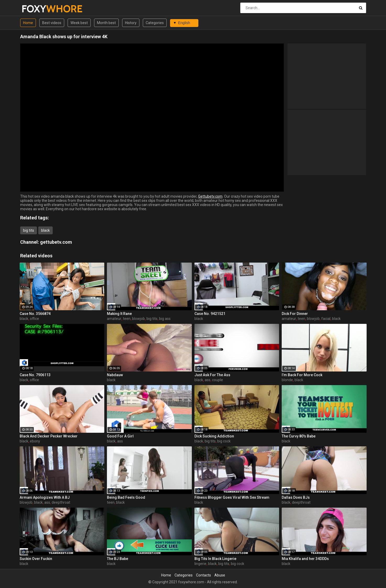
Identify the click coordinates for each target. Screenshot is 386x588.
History (131, 23)
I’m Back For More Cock (302, 375)
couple (218, 380)
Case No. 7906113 (35, 375)
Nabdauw (115, 375)
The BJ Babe (118, 559)
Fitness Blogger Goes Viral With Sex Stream (232, 497)
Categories (155, 23)
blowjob (138, 319)
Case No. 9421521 (210, 314)
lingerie (200, 564)
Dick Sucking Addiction (214, 436)
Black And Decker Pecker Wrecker (49, 436)
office (34, 319)
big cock (224, 441)
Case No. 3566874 (35, 314)
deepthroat (61, 502)
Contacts (203, 575)
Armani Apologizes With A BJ (45, 497)
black (45, 230)
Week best (79, 23)
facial (326, 319)
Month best (106, 23)
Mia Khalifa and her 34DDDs (305, 559)
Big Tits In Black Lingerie (215, 559)
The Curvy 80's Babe (299, 436)
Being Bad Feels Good (126, 497)
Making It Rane (119, 314)
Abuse (220, 575)
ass (208, 380)
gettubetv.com (56, 242)
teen (127, 319)
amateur (114, 319)
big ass (165, 319)
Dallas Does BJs (296, 497)
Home (28, 23)
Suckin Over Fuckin (36, 559)
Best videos (52, 23)
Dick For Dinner (295, 314)
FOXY (35, 9)
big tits (29, 230)
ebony (35, 441)
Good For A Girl (120, 436)
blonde (287, 380)
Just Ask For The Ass (212, 375)
